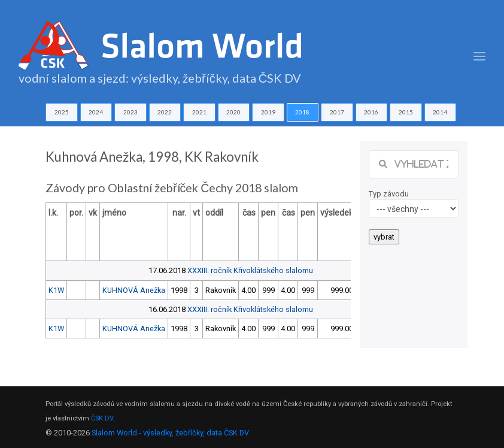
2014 (440, 112)
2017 (337, 112)
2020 (233, 112)
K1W (56, 290)
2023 (130, 112)
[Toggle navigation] (479, 57)
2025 (62, 112)
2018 (302, 112)
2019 (268, 112)
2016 (371, 112)
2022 (165, 112)
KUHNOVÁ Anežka (134, 290)
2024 (96, 112)
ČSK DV (102, 418)
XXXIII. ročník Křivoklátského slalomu (250, 270)
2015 (406, 112)
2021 (199, 112)
